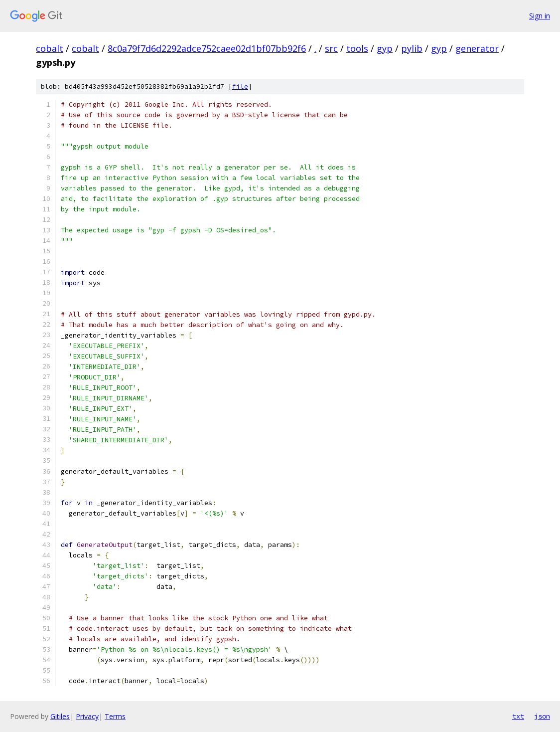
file (240, 87)
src (331, 48)
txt (518, 716)
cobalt (50, 48)
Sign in (540, 16)
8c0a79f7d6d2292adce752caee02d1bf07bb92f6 (207, 48)
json (542, 716)
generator (477, 48)
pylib (412, 48)
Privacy (87, 716)
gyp (385, 48)
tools (357, 48)
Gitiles (60, 716)
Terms (115, 716)
